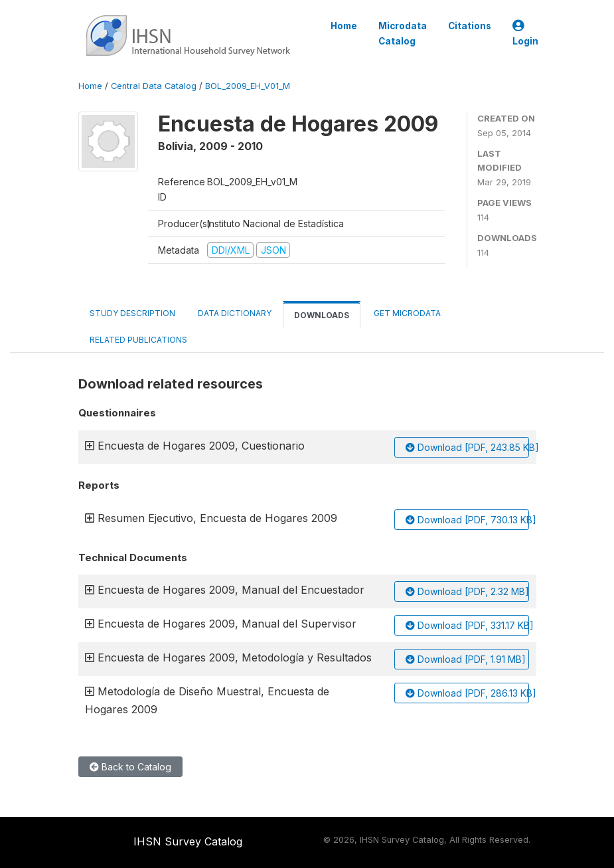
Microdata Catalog (403, 33)
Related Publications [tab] (138, 340)
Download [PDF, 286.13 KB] (467, 693)
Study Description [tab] (132, 313)
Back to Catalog (130, 767)
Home (344, 26)
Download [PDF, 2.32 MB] (467, 591)
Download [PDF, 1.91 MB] (466, 659)
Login (525, 34)
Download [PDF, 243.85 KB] (467, 447)
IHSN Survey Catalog (188, 841)
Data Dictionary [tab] (235, 313)
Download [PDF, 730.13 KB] (467, 520)
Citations (470, 26)
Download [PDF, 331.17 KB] (467, 625)
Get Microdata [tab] (406, 313)
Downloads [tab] (322, 315)
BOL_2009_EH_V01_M (248, 86)
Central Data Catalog (154, 86)
